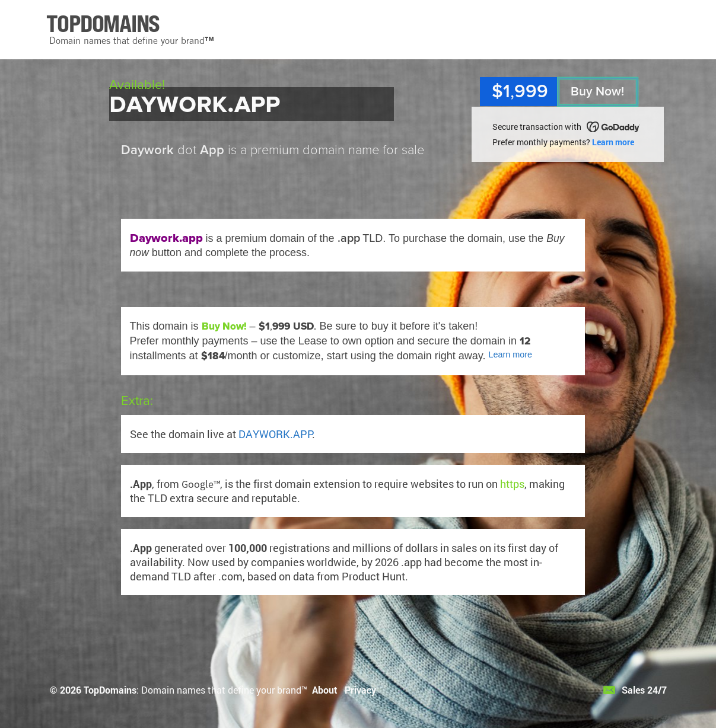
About (325, 690)
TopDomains (110, 690)
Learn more (613, 142)
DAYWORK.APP (275, 434)
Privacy (360, 690)
